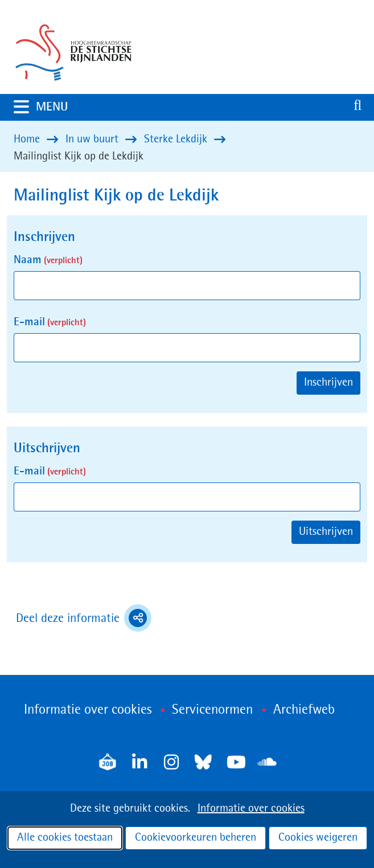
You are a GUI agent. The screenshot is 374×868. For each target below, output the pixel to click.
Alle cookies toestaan (65, 838)
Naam (48, 260)
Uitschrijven (326, 532)
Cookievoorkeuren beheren (196, 838)
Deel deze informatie (84, 618)
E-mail (50, 322)
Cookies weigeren (318, 838)
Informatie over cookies (251, 809)
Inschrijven (328, 383)
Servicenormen (212, 710)
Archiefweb (304, 710)
